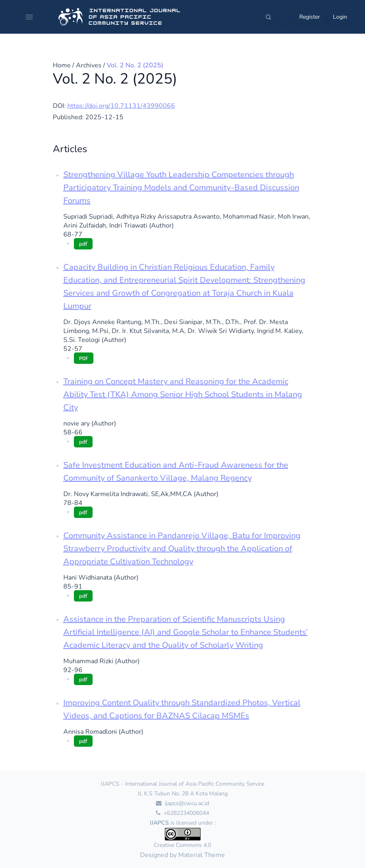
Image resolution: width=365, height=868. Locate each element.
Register (310, 17)
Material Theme (202, 855)
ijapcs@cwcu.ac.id (182, 803)
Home (62, 65)
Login (340, 17)
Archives (89, 65)
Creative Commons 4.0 (182, 845)
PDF (84, 358)
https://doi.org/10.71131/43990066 (121, 106)
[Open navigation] (29, 17)
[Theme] (285, 17)
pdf (83, 244)
